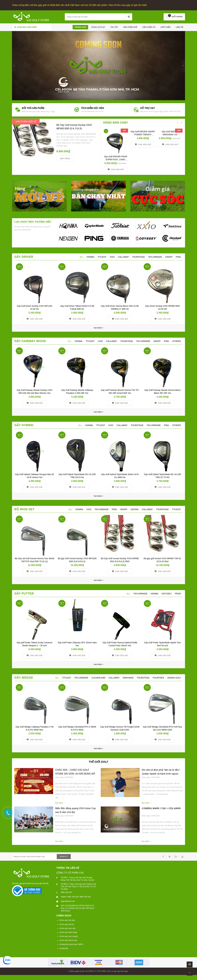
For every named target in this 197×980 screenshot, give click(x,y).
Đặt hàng (65, 159)
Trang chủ (80, 27)
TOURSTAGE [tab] (162, 509)
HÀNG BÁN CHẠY (116, 123)
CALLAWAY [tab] (147, 509)
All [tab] (70, 341)
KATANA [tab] (135, 509)
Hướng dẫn (64, 948)
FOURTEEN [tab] (158, 678)
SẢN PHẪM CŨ (149, 27)
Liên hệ (179, 27)
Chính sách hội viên (67, 920)
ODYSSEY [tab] (167, 594)
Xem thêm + (98, 412)
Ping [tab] (178, 257)
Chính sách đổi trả (67, 924)
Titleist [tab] (102, 257)
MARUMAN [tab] (128, 678)
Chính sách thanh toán (68, 940)
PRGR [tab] (178, 594)
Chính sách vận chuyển (69, 936)
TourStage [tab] (139, 257)
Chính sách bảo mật (67, 928)
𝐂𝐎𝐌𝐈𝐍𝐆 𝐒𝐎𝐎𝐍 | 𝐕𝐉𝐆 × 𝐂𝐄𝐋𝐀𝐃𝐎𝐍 (161, 808)
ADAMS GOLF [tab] (174, 678)
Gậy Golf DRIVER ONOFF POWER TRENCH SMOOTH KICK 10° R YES (143, 135)
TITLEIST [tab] (176, 509)
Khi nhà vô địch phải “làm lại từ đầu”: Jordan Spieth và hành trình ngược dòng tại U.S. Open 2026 (161, 774)
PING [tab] (166, 341)
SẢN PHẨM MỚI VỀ (26, 122)
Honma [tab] (155, 594)
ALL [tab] (82, 257)
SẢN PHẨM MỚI (130, 27)
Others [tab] (177, 341)
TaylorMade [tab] (155, 257)
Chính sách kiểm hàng (68, 932)
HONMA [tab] (91, 257)
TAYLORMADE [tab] (102, 509)
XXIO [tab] (112, 257)
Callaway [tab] (123, 257)
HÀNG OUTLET (98, 27)
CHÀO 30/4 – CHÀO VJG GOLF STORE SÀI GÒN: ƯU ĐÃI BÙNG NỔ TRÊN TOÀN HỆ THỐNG (75, 774)
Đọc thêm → (60, 803)
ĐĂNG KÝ (64, 857)
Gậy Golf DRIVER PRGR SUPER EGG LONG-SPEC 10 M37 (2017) (116, 159)
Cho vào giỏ (116, 169)
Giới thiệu (165, 27)
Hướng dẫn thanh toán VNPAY (71, 944)
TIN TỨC (114, 27)
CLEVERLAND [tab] (98, 678)
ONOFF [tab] (169, 257)
